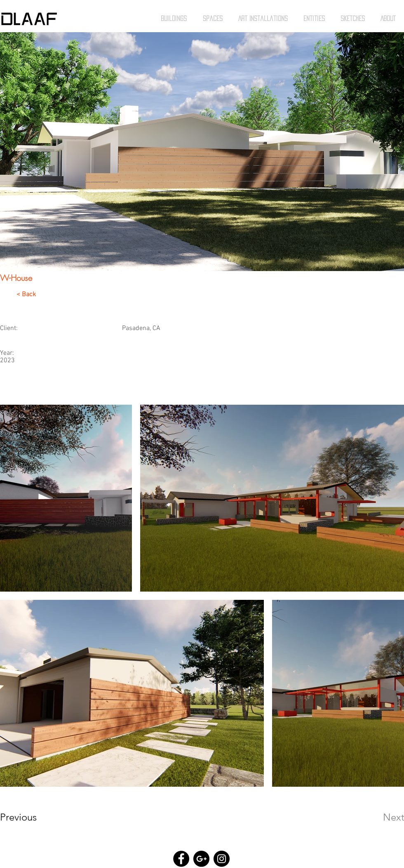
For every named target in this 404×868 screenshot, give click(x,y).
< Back (26, 295)
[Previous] (29, 817)
